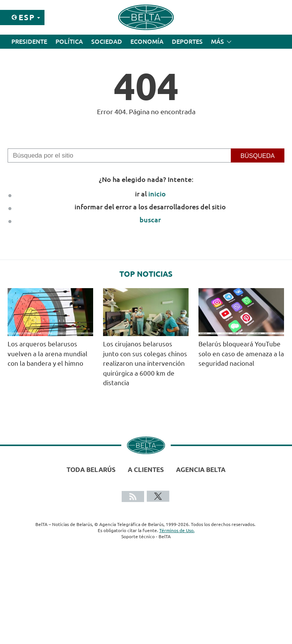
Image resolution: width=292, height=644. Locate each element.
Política (69, 41)
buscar (150, 220)
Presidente (29, 41)
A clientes (146, 469)
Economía (147, 41)
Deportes (187, 41)
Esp (27, 17)
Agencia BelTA (201, 469)
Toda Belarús (91, 469)
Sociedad (107, 41)
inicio (157, 194)
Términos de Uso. (177, 530)
